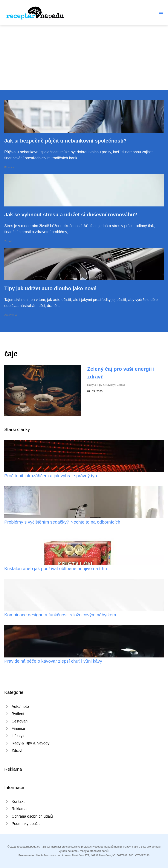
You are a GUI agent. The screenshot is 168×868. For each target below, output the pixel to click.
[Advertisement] (84, 58)
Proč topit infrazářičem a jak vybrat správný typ (51, 476)
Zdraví (8, 241)
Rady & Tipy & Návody (101, 385)
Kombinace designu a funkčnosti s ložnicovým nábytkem (60, 615)
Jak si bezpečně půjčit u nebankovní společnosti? (65, 141)
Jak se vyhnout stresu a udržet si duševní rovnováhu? (71, 215)
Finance (9, 167)
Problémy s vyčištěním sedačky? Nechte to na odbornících (62, 522)
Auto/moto (11, 315)
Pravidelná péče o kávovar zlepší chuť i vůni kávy (53, 661)
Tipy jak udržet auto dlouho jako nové (50, 288)
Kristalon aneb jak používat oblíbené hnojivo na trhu (56, 568)
